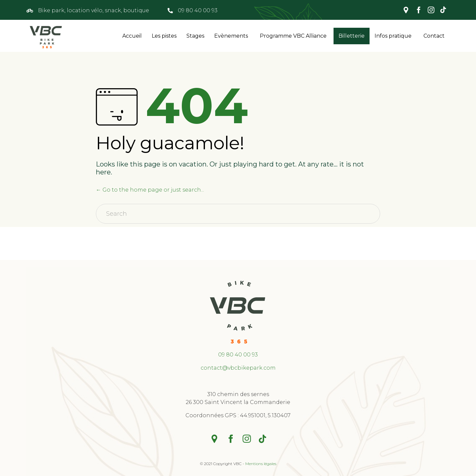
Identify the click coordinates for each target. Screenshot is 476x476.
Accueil (132, 36)
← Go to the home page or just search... (150, 190)
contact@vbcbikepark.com (238, 368)
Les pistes (164, 36)
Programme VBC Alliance (293, 36)
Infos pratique (393, 36)
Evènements (231, 36)
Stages (195, 36)
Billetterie (352, 36)
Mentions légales (261, 464)
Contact (434, 36)
